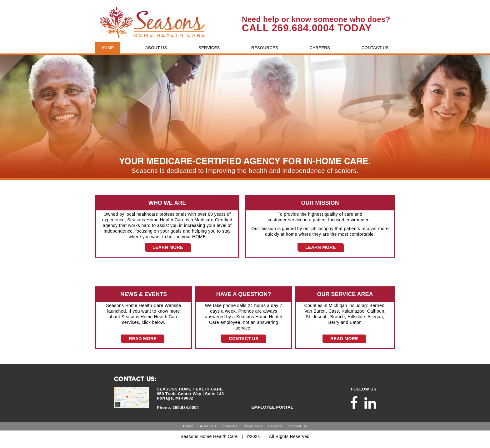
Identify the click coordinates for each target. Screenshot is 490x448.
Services (230, 426)
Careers (275, 426)
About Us (208, 426)
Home (188, 426)
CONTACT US (243, 339)
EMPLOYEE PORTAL (272, 407)
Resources (253, 426)
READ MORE (143, 339)
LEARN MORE (168, 247)
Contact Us (297, 426)
